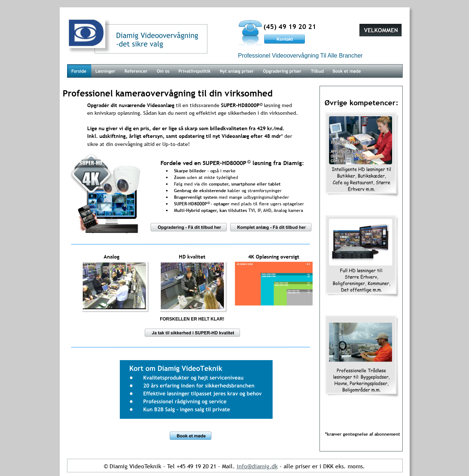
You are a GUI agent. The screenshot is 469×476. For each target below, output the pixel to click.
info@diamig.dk (257, 466)
